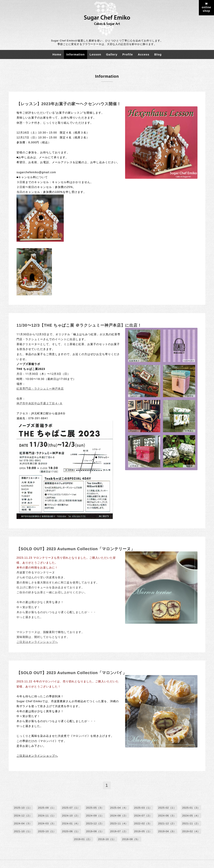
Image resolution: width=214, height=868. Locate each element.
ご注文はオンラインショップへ (37, 642)
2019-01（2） (83, 839)
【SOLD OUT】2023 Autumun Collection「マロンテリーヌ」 (76, 549)
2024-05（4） (191, 816)
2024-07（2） (143, 816)
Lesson (95, 54)
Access (144, 54)
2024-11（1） (47, 816)
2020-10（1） (47, 832)
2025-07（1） (71, 808)
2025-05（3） (95, 808)
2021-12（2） (167, 824)
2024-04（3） (23, 824)
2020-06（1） (71, 832)
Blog (158, 54)
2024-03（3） (47, 824)
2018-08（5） (131, 839)
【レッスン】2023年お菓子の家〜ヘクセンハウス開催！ (69, 104)
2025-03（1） (143, 808)
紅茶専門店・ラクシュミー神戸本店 (40, 388)
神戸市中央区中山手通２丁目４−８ (40, 403)
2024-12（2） (23, 816)
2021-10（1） (23, 832)
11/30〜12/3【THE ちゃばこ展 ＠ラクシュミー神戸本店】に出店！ (79, 325)
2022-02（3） (143, 824)
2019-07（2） (119, 832)
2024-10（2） (71, 816)
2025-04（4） (119, 808)
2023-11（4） (119, 824)
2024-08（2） (119, 816)
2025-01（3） (191, 808)
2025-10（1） (23, 808)
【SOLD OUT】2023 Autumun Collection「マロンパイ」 (72, 673)
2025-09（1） (47, 808)
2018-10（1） (107, 839)
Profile (128, 54)
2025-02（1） (167, 808)
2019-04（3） (167, 832)
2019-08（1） (95, 832)
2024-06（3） (167, 816)
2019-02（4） (191, 832)
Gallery (112, 54)
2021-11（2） (191, 824)
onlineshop (206, 7)
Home (57, 54)
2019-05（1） (143, 832)
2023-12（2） (95, 824)
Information (76, 54)
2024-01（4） (71, 824)
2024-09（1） (95, 816)
